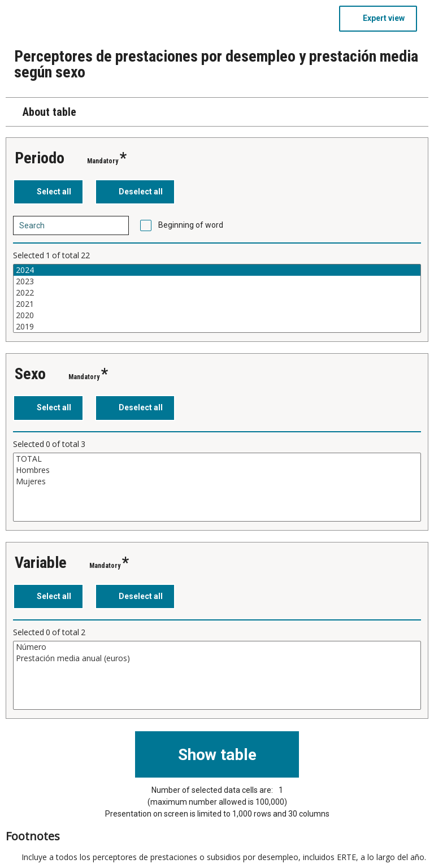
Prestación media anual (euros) (217, 658)
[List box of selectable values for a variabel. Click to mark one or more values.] (217, 298)
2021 (217, 304)
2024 (217, 270)
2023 (217, 281)
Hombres (217, 470)
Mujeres (217, 481)
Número (217, 647)
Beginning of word (191, 225)
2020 (217, 315)
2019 (217, 327)
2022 (217, 293)
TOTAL (217, 459)
